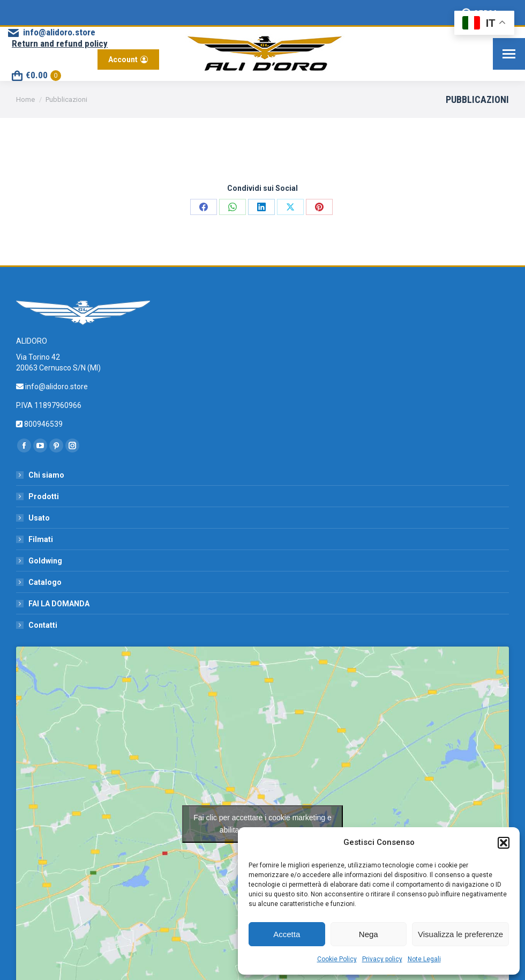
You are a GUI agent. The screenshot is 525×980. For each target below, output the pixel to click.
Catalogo (45, 582)
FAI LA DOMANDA (59, 604)
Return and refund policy (60, 43)
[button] (504, 843)
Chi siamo (46, 475)
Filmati (41, 539)
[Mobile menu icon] (509, 54)
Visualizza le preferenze (460, 934)
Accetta (287, 934)
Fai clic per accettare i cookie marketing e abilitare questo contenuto (262, 824)
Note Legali (424, 959)
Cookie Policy (337, 959)
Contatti (43, 625)
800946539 (43, 424)
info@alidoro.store (51, 32)
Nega (369, 934)
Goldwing (45, 561)
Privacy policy (382, 959)
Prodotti (44, 496)
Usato (39, 518)
